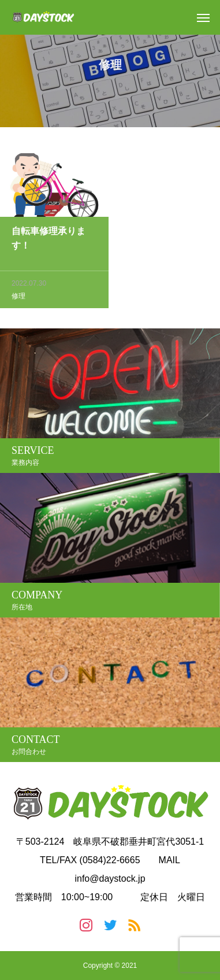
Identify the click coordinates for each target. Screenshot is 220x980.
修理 (18, 297)
